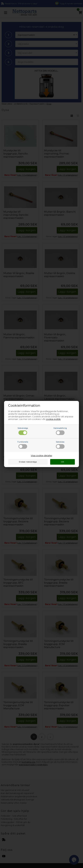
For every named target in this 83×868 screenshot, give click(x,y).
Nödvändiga (23, 431)
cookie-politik (53, 419)
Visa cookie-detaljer (42, 455)
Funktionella (23, 445)
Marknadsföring (60, 431)
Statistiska (60, 445)
